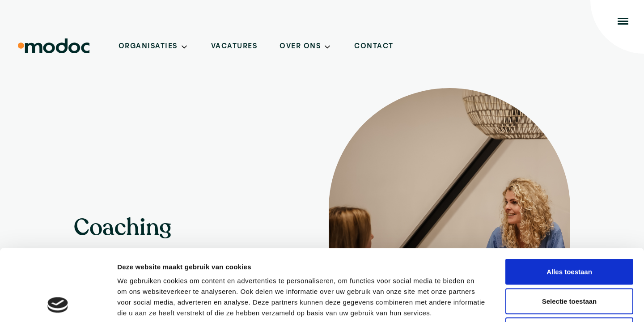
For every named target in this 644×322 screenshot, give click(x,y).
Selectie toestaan (570, 234)
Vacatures (234, 47)
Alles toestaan (569, 205)
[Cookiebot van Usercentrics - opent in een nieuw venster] (58, 305)
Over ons (300, 47)
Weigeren (569, 263)
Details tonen (483, 304)
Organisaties (148, 47)
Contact (374, 47)
